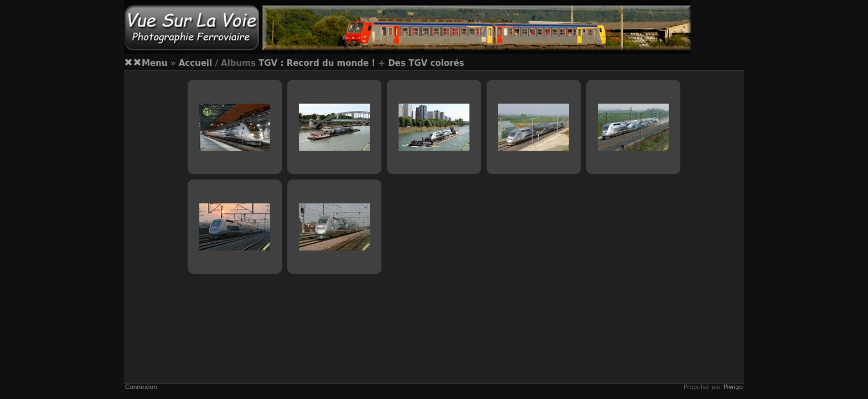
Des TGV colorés (426, 63)
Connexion (141, 387)
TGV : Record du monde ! (317, 63)
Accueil (196, 63)
